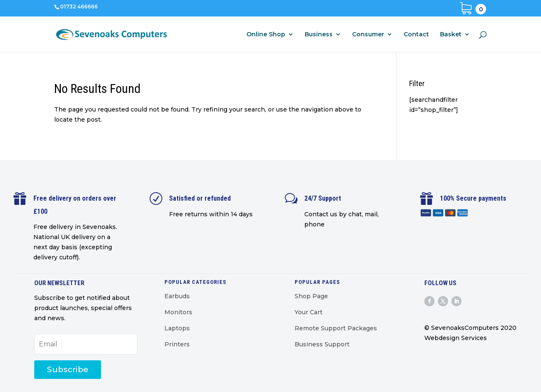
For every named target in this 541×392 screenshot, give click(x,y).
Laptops (177, 328)
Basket (451, 35)
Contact (416, 35)
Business (319, 35)
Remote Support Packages (336, 328)
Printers (177, 344)
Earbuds (177, 296)
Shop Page (311, 296)
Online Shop (266, 35)
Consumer (368, 35)
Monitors (178, 312)
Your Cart (309, 312)
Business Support (322, 344)
